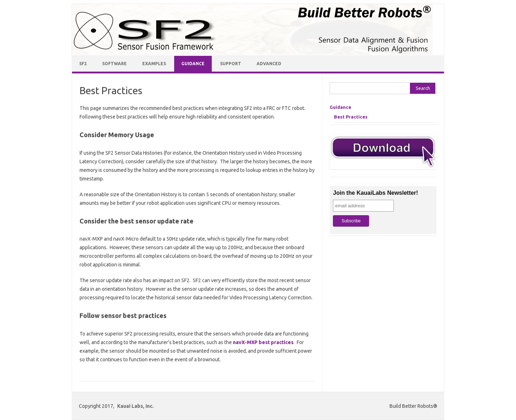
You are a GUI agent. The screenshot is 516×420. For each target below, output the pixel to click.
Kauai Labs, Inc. (135, 406)
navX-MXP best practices (263, 342)
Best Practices (351, 117)
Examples (154, 64)
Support (231, 64)
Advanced (269, 64)
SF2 (83, 64)
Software (114, 64)
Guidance (193, 64)
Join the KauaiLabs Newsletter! (375, 193)
